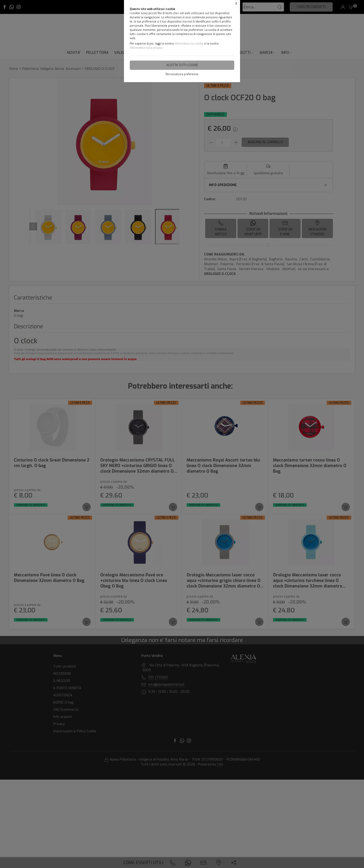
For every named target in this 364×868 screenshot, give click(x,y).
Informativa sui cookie (189, 44)
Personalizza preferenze (182, 74)
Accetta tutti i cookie (182, 65)
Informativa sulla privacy (146, 48)
